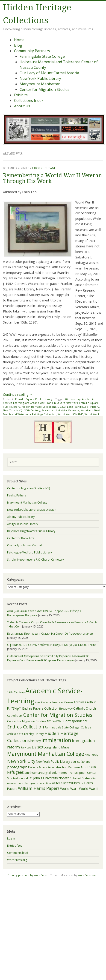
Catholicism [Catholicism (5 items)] (15, 716)
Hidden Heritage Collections (39, 407)
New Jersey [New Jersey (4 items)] (91, 755)
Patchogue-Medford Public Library (29, 552)
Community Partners (32, 51)
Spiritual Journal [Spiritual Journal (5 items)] (18, 778)
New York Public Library (40, 78)
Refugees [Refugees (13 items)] (15, 772)
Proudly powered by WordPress (28, 875)
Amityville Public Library (23, 524)
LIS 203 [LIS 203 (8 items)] (37, 747)
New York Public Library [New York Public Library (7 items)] (53, 761)
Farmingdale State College (42, 56)
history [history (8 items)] (36, 741)
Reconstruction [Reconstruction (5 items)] (57, 767)
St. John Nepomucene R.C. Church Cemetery (35, 560)
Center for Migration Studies (44, 89)
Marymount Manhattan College (27, 503)
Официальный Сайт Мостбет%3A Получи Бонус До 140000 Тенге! (52, 645)
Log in (11, 838)
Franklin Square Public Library (34, 399)
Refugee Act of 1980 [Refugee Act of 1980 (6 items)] (82, 767)
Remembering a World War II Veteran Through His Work (52, 178)
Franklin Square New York (62, 403)
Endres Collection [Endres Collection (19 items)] (26, 727)
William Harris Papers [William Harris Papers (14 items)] (39, 788)
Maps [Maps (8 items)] (65, 747)
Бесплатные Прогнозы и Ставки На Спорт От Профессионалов (50, 634)
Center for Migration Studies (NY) (28, 488)
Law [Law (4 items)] (29, 748)
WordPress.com (88, 875)
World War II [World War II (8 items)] (89, 789)
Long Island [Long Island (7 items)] (52, 747)
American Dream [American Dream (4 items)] (62, 702)
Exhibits (21, 95)
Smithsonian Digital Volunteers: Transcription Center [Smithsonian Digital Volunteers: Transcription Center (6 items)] (60, 773)
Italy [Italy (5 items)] (23, 747)
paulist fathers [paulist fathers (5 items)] (80, 762)
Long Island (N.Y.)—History (83, 407)
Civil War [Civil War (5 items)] (57, 721)
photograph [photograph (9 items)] (17, 767)
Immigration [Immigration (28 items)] (56, 740)
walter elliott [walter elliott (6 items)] (60, 783)
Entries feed (15, 846)
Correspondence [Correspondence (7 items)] (76, 721)
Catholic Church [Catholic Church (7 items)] (85, 708)
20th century (73, 399)
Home (19, 40)
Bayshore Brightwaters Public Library (31, 531)
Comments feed (18, 853)
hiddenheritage (44, 168)
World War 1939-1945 (70, 414)
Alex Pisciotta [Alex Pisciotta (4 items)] (43, 702)
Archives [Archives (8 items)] (80, 702)
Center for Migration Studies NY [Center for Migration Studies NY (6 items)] (29, 721)
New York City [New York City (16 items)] (21, 761)
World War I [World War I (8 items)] (69, 789)
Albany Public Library (21, 517)
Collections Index (29, 100)
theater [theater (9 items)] (65, 778)
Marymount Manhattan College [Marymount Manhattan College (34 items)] (46, 754)
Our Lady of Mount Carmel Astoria (49, 73)
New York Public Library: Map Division (32, 510)
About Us (22, 106)
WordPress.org (17, 860)
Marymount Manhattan (40, 84)
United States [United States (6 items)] (81, 778)
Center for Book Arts (21, 538)
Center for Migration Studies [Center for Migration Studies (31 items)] (58, 715)
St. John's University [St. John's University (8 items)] (43, 778)
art (27, 403)
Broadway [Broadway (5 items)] (66, 708)
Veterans (74, 410)
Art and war (37, 403)
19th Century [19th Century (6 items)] (16, 692)
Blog (18, 45)
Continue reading (18, 394)
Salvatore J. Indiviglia (54, 410)
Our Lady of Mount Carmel (24, 545)
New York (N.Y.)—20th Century (22, 410)
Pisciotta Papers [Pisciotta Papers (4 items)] (37, 767)
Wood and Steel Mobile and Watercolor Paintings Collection (52, 412)
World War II (92, 414)
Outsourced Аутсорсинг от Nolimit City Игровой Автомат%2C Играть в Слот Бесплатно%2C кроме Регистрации (48, 658)
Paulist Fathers (17, 495)
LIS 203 (62, 407)
